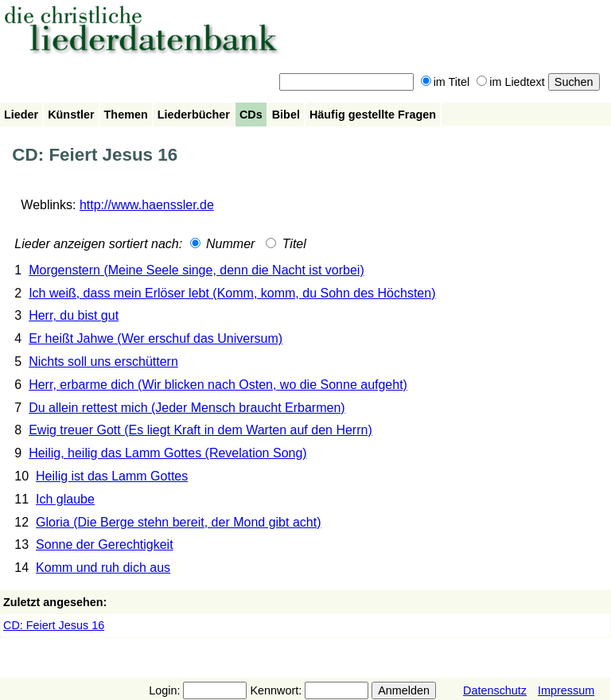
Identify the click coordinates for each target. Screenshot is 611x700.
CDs (251, 115)
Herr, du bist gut (74, 315)
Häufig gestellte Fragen (373, 115)
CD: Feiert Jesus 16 (54, 625)
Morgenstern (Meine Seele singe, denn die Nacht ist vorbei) (197, 270)
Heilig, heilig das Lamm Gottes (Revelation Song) (168, 453)
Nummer (223, 244)
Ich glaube (65, 499)
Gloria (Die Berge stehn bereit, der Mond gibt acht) (178, 522)
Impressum (566, 690)
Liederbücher (194, 115)
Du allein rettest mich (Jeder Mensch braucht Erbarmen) (187, 408)
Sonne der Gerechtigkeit (105, 544)
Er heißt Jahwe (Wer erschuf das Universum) (156, 338)
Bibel (286, 115)
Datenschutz (495, 690)
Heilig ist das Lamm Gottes (112, 476)
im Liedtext (511, 82)
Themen (126, 115)
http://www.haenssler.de (147, 205)
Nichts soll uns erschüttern (103, 362)
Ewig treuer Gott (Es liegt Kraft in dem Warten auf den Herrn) (200, 430)
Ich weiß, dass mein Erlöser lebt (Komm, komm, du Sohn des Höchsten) (232, 293)
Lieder (21, 115)
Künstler (71, 115)
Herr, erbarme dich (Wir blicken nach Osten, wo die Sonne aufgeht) (218, 385)
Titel (286, 244)
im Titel (446, 82)
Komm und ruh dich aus (103, 568)
